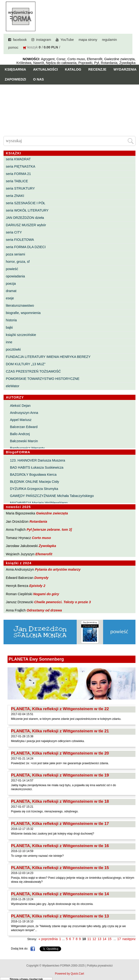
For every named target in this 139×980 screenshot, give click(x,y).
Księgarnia (15, 69)
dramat (11, 291)
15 (110, 939)
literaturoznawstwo (20, 305)
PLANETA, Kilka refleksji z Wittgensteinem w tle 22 (60, 709)
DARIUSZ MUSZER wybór (26, 225)
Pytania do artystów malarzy (58, 569)
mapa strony (88, 40)
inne (9, 342)
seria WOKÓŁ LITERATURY (27, 210)
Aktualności (45, 69)
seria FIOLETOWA (20, 240)
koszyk (33, 47)
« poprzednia (48, 939)
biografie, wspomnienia (23, 313)
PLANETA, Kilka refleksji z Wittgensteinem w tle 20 (60, 753)
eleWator (13, 386)
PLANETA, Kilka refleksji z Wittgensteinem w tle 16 (60, 846)
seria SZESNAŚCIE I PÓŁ (26, 203)
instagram (44, 40)
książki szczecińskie (21, 335)
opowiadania (15, 276)
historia (11, 320)
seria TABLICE (17, 181)
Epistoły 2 (37, 586)
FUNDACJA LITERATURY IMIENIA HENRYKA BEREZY (48, 357)
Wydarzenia (125, 69)
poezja (11, 284)
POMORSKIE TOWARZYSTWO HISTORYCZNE (43, 379)
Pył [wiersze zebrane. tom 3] (49, 530)
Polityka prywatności (100, 966)
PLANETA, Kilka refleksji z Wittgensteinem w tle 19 (60, 775)
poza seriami (16, 254)
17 (119, 939)
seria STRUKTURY (20, 188)
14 (105, 939)
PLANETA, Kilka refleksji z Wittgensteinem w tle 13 (60, 916)
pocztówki (13, 349)
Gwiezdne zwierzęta (52, 513)
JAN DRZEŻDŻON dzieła (25, 218)
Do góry (134, 963)
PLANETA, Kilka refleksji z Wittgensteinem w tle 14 (60, 894)
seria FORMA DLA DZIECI (26, 247)
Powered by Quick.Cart (69, 974)
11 (89, 939)
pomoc (13, 47)
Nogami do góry (46, 594)
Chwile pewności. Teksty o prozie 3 (63, 602)
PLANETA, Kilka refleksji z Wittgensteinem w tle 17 (60, 823)
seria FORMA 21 (18, 174)
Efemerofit (44, 554)
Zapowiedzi (15, 79)
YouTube (67, 40)
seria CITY (14, 232)
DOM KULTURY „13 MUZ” (26, 364)
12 (94, 939)
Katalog (73, 69)
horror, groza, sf (18, 262)
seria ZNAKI (15, 196)
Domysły (42, 578)
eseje (10, 298)
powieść (12, 269)
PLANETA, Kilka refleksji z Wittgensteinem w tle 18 (60, 801)
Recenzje (97, 69)
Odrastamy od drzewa (44, 610)
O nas (38, 79)
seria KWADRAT (18, 159)
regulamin (109, 40)
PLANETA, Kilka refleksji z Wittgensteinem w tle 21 (60, 731)
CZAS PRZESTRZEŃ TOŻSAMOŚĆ (33, 371)
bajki (9, 327)
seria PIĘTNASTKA (21, 166)
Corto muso (41, 538)
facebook (20, 40)
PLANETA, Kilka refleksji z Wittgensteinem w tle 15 (60, 868)
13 (99, 939)
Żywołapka (47, 546)
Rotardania (38, 522)
